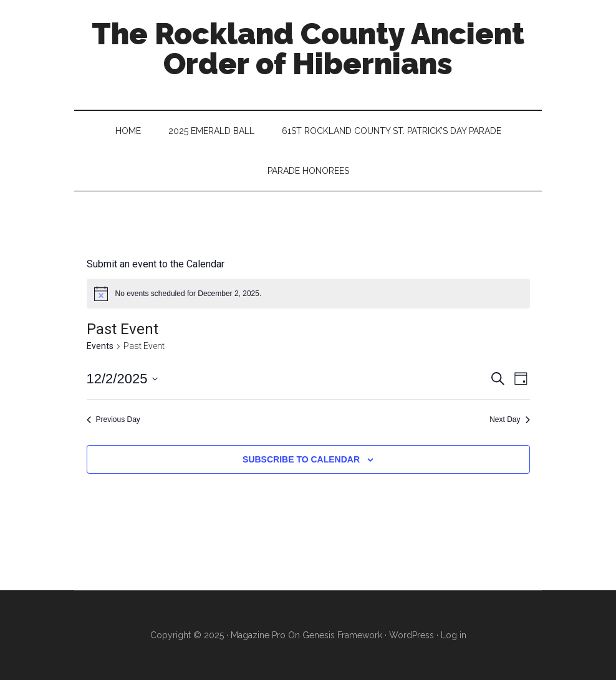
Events (100, 346)
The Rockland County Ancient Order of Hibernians (308, 49)
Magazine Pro (258, 635)
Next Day (509, 419)
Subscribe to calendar (301, 459)
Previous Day (113, 419)
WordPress (411, 635)
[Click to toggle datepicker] (123, 379)
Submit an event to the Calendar (156, 264)
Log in (454, 635)
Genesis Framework (342, 635)
